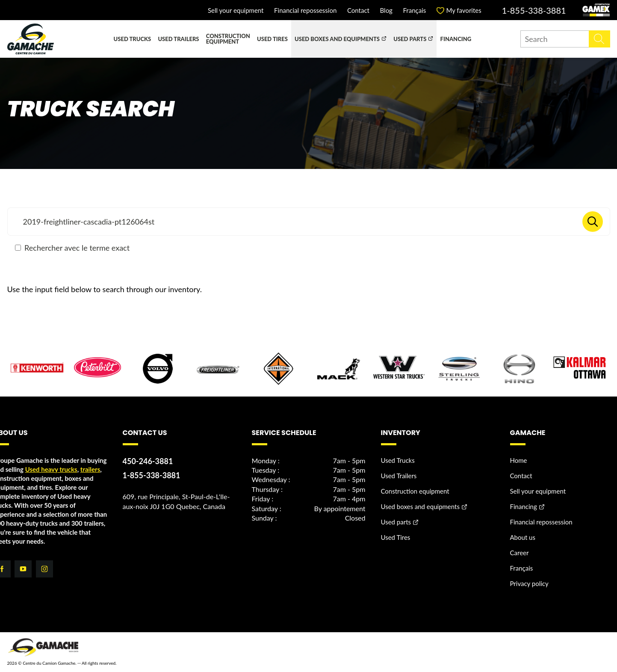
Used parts (410, 39)
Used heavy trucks (51, 469)
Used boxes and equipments (337, 39)
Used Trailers (178, 39)
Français (415, 10)
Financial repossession (305, 10)
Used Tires (272, 39)
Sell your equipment (236, 10)
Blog (386, 10)
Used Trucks (133, 39)
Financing (456, 39)
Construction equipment (228, 39)
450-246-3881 (148, 461)
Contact (358, 10)
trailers (90, 469)
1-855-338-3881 (534, 10)
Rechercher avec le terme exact (72, 248)
